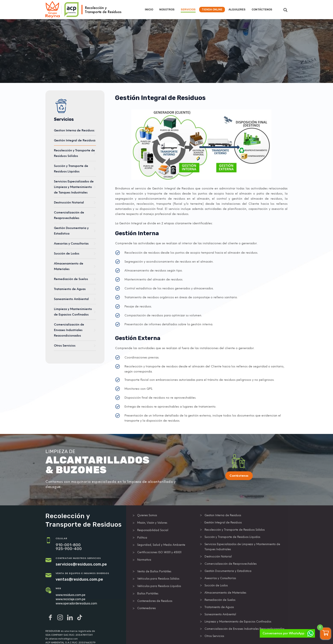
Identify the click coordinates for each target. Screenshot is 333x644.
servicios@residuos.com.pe (81, 564)
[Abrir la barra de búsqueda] (285, 10)
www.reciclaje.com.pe (71, 599)
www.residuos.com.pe (71, 595)
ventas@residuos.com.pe (79, 579)
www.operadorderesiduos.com (76, 603)
